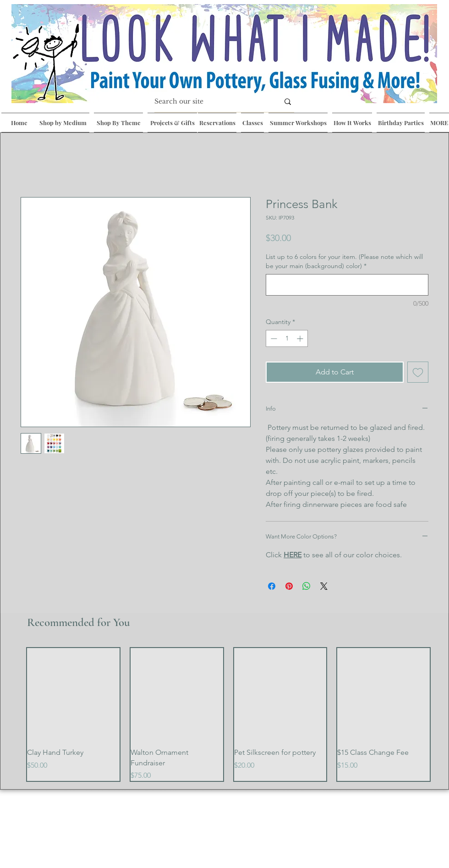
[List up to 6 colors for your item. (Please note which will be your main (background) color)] (347, 285)
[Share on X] (324, 586)
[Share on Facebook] (272, 586)
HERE (293, 555)
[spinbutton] (287, 338)
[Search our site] (210, 102)
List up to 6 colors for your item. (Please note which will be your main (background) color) (344, 261)
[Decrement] (273, 338)
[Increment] (301, 338)
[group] (228, 715)
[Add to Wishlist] (418, 372)
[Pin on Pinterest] (289, 586)
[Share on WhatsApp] (307, 586)
